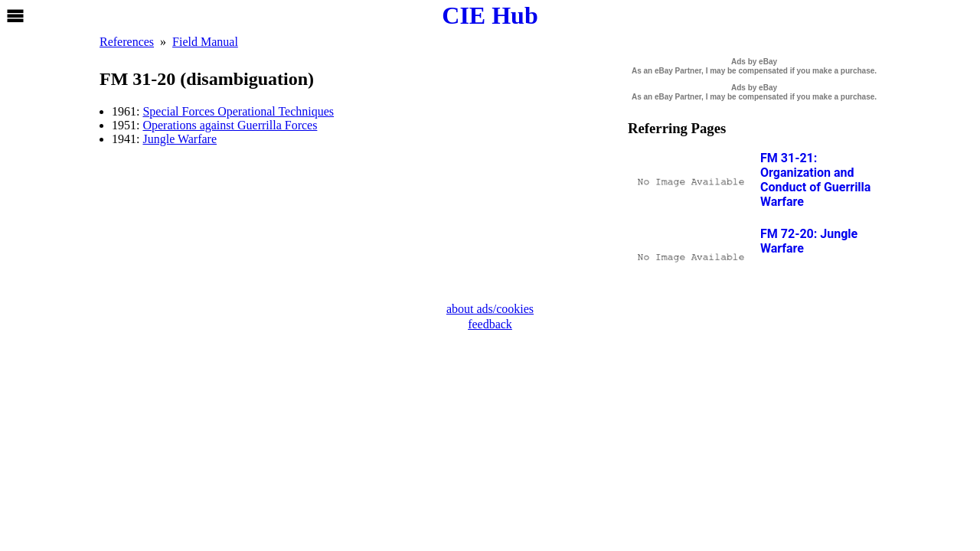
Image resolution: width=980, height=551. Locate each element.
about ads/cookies (490, 309)
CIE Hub (490, 15)
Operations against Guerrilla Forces (230, 125)
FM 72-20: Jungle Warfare (809, 241)
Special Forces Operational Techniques (238, 111)
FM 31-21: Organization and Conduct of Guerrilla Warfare (815, 180)
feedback (490, 324)
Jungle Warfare (180, 139)
